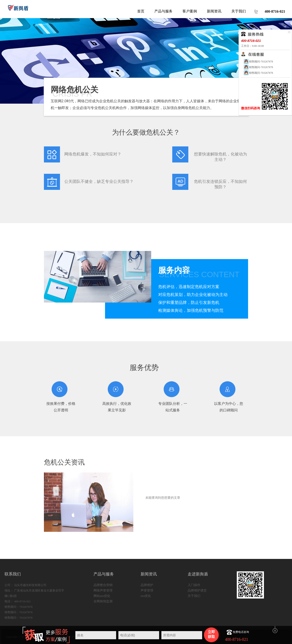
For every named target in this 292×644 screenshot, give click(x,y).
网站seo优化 (102, 596)
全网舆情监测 (103, 601)
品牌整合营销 (103, 585)
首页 (141, 11)
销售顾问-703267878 (258, 62)
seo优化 (146, 596)
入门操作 (194, 585)
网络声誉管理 (103, 590)
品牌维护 (147, 585)
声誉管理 (147, 590)
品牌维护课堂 (197, 590)
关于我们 (194, 596)
